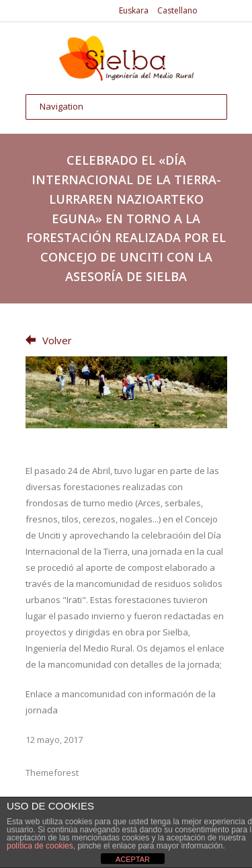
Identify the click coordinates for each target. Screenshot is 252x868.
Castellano (177, 10)
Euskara (134, 10)
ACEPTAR (133, 859)
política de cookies (40, 846)
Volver (49, 340)
